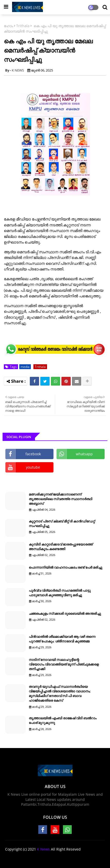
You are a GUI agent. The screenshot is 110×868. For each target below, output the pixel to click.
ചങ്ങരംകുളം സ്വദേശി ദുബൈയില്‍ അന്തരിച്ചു (65, 613)
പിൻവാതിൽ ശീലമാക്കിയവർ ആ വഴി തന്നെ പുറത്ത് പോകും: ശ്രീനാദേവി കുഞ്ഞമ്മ (62, 639)
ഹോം (8, 26)
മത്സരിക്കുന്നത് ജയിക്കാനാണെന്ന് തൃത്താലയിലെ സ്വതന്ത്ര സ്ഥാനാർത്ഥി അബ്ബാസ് (61, 499)
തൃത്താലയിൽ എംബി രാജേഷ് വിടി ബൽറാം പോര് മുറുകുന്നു (63, 720)
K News (43, 849)
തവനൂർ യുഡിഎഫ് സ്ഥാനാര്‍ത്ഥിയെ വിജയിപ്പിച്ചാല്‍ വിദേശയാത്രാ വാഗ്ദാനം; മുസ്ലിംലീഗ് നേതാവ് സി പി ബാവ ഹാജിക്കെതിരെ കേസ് (60, 694)
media (25, 367)
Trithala (23, 26)
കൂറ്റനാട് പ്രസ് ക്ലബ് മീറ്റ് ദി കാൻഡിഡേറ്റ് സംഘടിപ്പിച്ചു (62, 523)
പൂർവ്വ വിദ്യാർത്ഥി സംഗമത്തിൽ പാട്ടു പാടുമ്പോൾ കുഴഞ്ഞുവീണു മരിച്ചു (60, 593)
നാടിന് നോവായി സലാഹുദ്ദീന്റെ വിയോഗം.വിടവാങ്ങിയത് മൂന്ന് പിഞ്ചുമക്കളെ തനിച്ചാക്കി (64, 664)
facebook (33, 454)
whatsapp (84, 454)
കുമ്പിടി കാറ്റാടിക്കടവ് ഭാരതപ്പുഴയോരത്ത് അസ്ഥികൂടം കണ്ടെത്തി (61, 547)
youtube (33, 467)
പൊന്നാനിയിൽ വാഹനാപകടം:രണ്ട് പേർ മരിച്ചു (66, 567)
